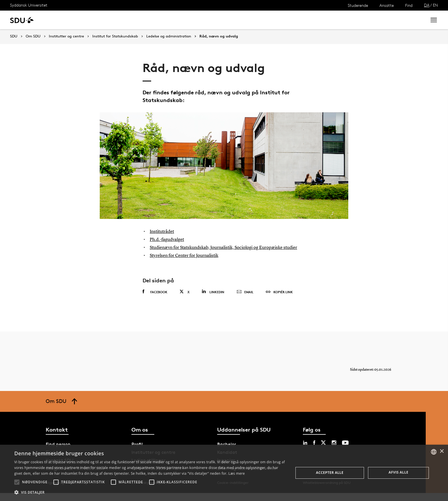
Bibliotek (178, 20)
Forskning (92, 20)
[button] (17, 482)
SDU (14, 36)
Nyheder (118, 20)
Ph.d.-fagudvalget (169, 239)
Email (245, 300)
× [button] (442, 451)
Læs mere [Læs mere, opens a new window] (236, 473)
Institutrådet (163, 231)
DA (427, 5)
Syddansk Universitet (29, 5)
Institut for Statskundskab (115, 36)
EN (435, 5)
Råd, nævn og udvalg (219, 36)
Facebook (155, 300)
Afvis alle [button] (398, 472)
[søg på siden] (375, 20)
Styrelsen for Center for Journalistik (188, 264)
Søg (415, 20)
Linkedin (213, 300)
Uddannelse (61, 20)
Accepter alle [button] (330, 473)
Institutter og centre (66, 36)
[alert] (224, 473)
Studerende (358, 5)
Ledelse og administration (169, 36)
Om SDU (203, 20)
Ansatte (387, 5)
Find (409, 5)
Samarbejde (148, 20)
